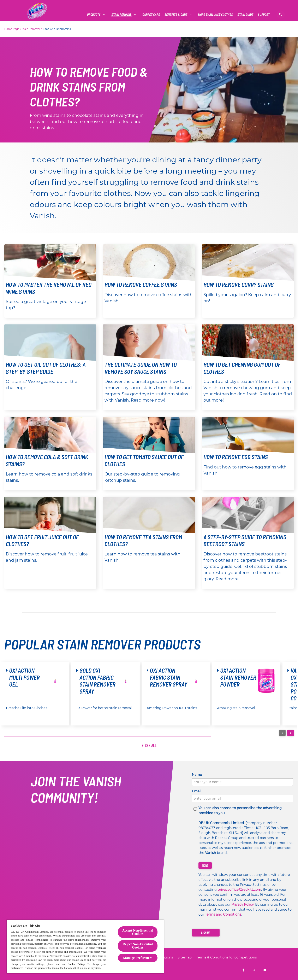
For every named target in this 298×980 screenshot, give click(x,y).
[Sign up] (206, 933)
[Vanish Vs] (245, 14)
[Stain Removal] (121, 14)
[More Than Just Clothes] (215, 14)
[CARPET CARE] (151, 14)
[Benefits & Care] (176, 14)
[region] (85, 946)
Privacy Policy (243, 905)
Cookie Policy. (76, 964)
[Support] (264, 14)
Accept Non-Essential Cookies (138, 932)
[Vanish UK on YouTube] (265, 970)
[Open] (281, 14)
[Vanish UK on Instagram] (254, 970)
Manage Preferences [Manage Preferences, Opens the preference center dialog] (138, 958)
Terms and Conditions (223, 914)
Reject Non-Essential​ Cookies (138, 946)
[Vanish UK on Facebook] (243, 970)
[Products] (94, 14)
